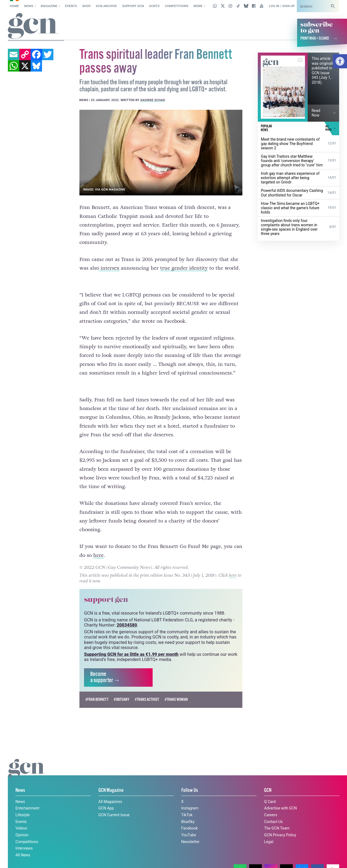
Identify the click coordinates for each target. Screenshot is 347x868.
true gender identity (184, 268)
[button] (340, 61)
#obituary (121, 689)
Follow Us (190, 780)
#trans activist (147, 689)
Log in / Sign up (282, 6)
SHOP (86, 6)
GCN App (106, 798)
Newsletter (190, 831)
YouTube (189, 825)
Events (71, 6)
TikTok (187, 805)
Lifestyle (23, 805)
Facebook (190, 818)
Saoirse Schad (152, 100)
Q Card (270, 791)
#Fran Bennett (97, 689)
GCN (268, 780)
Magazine (49, 6)
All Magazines (110, 791)
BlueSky (188, 811)
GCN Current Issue (114, 805)
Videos (21, 818)
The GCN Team (277, 818)
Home (14, 6)
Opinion (22, 825)
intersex (109, 268)
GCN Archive (107, 6)
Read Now (316, 113)
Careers (271, 805)
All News (23, 845)
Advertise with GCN (280, 798)
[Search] (333, 6)
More (198, 6)
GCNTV (155, 6)
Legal (269, 831)
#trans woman (176, 689)
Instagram (190, 798)
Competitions (177, 6)
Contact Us (273, 811)
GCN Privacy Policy (280, 825)
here (98, 545)
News (29, 6)
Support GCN (133, 6)
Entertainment (27, 798)
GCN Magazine (111, 780)
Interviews (24, 838)
